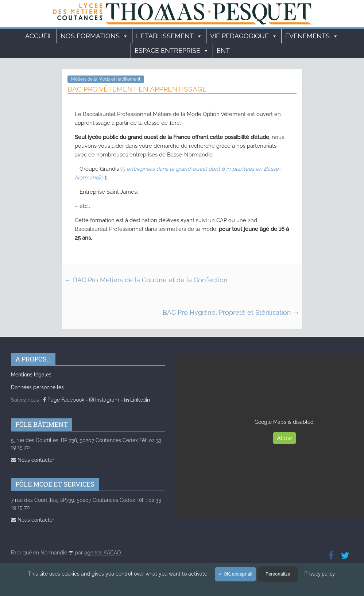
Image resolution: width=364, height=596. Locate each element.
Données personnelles (37, 387)
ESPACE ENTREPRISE (172, 51)
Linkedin (137, 400)
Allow (284, 438)
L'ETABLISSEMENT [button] (169, 36)
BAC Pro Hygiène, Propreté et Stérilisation (231, 312)
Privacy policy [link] (320, 574)
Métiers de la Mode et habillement (106, 79)
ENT (223, 51)
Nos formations (94, 36)
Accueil (39, 36)
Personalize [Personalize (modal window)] (278, 574)
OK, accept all (235, 574)
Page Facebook (64, 400)
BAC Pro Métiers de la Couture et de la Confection (146, 280)
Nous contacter (33, 460)
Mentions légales (31, 375)
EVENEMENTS (312, 36)
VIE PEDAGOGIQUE (244, 36)
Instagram (104, 400)
